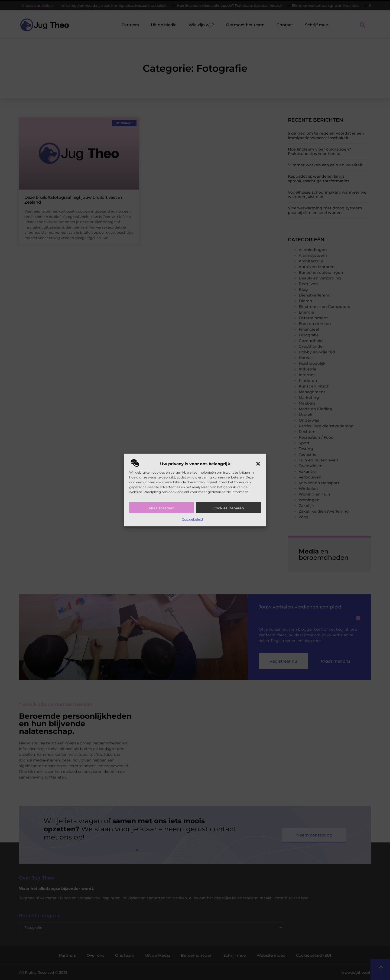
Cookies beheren (229, 508)
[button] (258, 464)
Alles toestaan (162, 508)
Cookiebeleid (192, 519)
